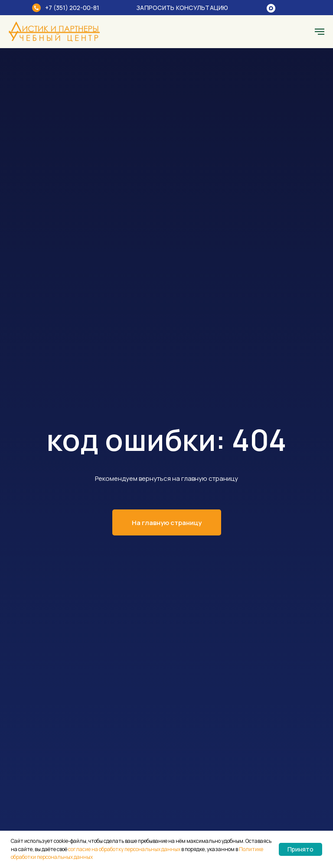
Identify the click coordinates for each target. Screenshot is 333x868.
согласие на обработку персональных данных (124, 849)
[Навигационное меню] (320, 32)
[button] (188, 8)
